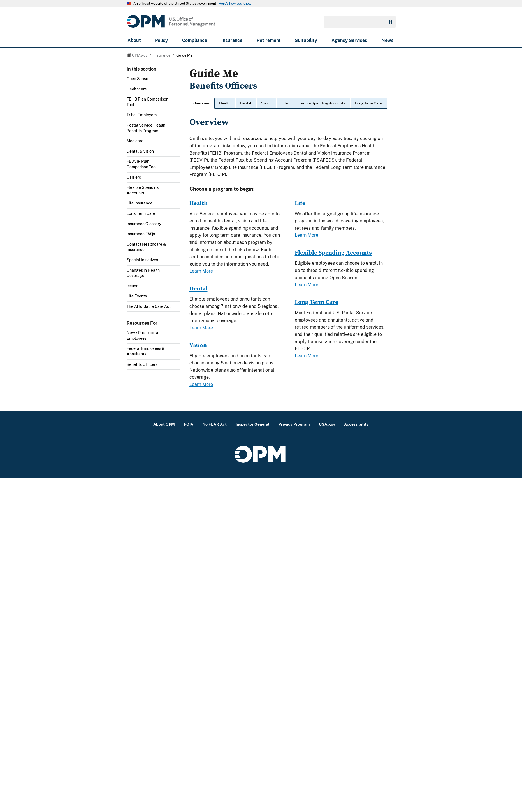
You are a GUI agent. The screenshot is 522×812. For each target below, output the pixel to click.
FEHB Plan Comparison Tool (148, 102)
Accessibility (356, 424)
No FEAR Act (214, 424)
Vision (266, 103)
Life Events (137, 296)
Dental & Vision (140, 151)
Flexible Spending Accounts (143, 190)
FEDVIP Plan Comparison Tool (142, 164)
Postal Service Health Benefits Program (146, 128)
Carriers (134, 177)
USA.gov (327, 424)
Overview (201, 103)
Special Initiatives (142, 260)
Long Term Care (141, 213)
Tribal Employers (142, 115)
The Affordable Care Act (149, 306)
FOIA (189, 424)
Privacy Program (294, 424)
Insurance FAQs (141, 234)
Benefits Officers (142, 364)
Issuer (132, 286)
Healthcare (137, 89)
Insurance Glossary (144, 224)
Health (225, 103)
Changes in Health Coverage (143, 273)
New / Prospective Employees (143, 336)
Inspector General (253, 424)
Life (285, 103)
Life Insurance (140, 203)
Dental (246, 103)
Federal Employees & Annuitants (146, 351)
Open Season (139, 79)
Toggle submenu (178, 80)
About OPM (164, 424)
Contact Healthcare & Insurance (146, 247)
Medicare (135, 141)
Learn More (201, 271)
